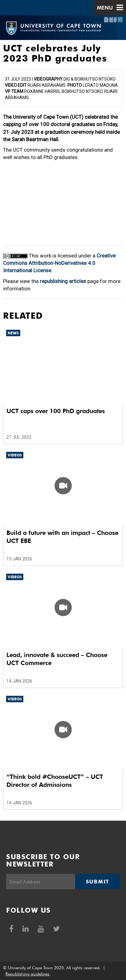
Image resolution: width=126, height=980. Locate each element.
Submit (97, 882)
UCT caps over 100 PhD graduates (56, 411)
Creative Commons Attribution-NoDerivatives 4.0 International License (59, 263)
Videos (15, 455)
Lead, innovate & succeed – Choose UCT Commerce (57, 659)
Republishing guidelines (27, 974)
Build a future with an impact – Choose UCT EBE (62, 537)
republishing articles (63, 281)
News (13, 333)
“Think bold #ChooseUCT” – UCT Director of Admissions (55, 781)
